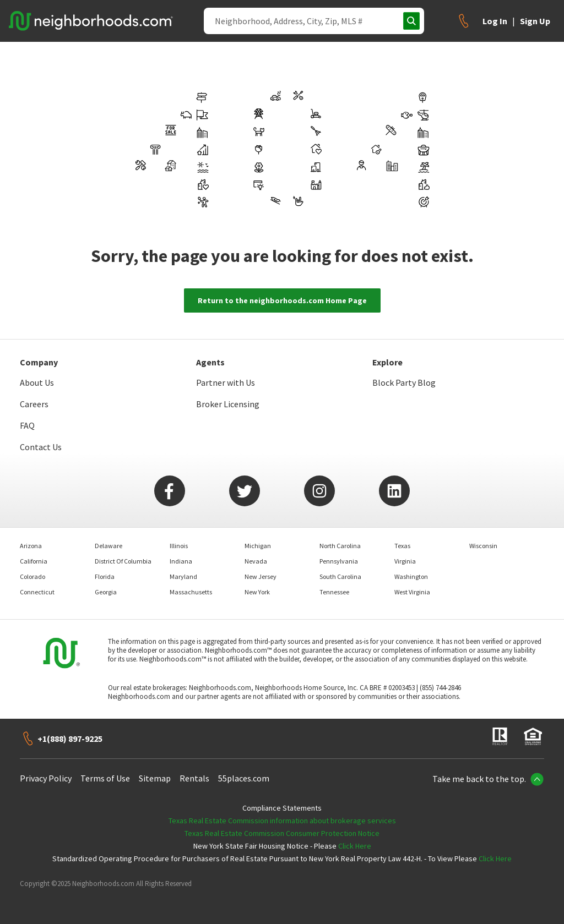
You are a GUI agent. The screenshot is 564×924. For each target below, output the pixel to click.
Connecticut (37, 592)
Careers (34, 404)
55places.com (244, 778)
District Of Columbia (123, 561)
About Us (37, 382)
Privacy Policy (46, 778)
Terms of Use (105, 778)
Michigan (258, 546)
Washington (411, 576)
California (34, 561)
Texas (402, 546)
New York (257, 592)
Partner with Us (226, 382)
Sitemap (155, 778)
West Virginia (412, 592)
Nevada (256, 561)
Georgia (106, 592)
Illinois (179, 546)
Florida (105, 576)
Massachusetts (191, 592)
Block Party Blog (404, 382)
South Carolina (340, 576)
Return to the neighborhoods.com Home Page (282, 300)
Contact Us (41, 447)
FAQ (27, 425)
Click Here (355, 846)
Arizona (31, 546)
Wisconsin (483, 546)
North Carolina (340, 546)
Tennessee (334, 592)
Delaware (109, 546)
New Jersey (261, 576)
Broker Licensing (228, 404)
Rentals (194, 778)
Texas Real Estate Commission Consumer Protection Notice (282, 833)
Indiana (181, 561)
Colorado (32, 576)
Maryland (183, 576)
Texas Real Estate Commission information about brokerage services (282, 821)
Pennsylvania (339, 561)
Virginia (405, 561)
